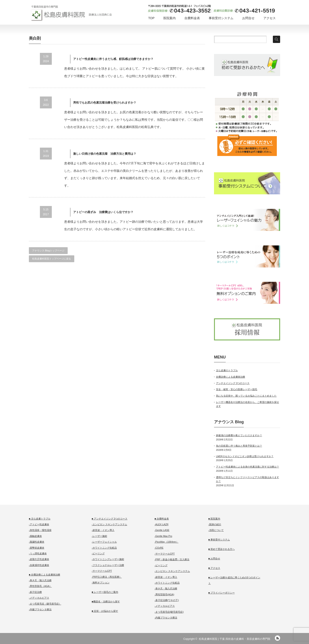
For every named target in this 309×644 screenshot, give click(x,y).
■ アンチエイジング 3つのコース (110, 519)
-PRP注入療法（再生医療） (107, 577)
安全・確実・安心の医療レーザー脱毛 (237, 389)
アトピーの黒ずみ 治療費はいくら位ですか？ (103, 212)
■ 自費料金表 (162, 519)
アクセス (270, 18)
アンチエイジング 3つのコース (233, 383)
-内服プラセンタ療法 (40, 609)
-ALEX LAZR (161, 524)
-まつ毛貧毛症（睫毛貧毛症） (45, 604)
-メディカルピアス (39, 598)
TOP (151, 18)
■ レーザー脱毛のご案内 (105, 592)
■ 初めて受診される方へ (222, 549)
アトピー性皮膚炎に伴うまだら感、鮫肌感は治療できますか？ (113, 59)
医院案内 (169, 18)
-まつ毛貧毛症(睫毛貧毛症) (169, 612)
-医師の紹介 (215, 524)
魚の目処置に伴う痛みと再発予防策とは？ (239, 446)
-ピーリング (98, 553)
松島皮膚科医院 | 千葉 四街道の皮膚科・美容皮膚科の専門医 (235, 639)
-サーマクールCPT (102, 571)
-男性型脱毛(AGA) (164, 594)
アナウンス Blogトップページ (48, 251)
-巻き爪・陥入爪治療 (40, 580)
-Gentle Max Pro (163, 536)
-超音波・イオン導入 (103, 530)
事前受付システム (221, 18)
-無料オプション (101, 583)
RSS (277, 638)
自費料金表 (192, 18)
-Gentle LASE (162, 530)
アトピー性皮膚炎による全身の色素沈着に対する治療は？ (248, 467)
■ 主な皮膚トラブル (40, 519)
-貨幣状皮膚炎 (37, 548)
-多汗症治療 (35, 592)
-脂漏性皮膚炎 (37, 542)
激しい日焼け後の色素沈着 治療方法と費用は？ (105, 154)
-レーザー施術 (99, 536)
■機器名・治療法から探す (106, 601)
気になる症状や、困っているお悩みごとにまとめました (246, 396)
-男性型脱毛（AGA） (40, 586)
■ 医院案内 (214, 519)
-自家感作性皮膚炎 (39, 565)
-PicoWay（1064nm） (166, 542)
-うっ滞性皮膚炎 (38, 553)
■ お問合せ (214, 559)
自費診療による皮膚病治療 (231, 377)
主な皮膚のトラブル (227, 370)
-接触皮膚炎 (35, 536)
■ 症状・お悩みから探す (105, 611)
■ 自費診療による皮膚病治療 (45, 575)
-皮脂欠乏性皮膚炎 (39, 559)
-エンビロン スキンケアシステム (109, 524)
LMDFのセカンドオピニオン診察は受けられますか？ (245, 456)
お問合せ (248, 18)
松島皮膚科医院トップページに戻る (52, 259)
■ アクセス (214, 568)
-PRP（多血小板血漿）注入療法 (172, 559)
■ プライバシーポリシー (222, 593)
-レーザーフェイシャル (104, 542)
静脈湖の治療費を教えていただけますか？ (239, 435)
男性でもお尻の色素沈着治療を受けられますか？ (105, 103)
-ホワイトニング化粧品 (104, 548)
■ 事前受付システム (219, 540)
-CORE (159, 548)
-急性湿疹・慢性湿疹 (40, 530)
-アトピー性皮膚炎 (39, 524)
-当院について (216, 530)
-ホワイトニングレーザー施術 (108, 559)
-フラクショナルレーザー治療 (108, 565)
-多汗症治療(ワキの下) (167, 600)
